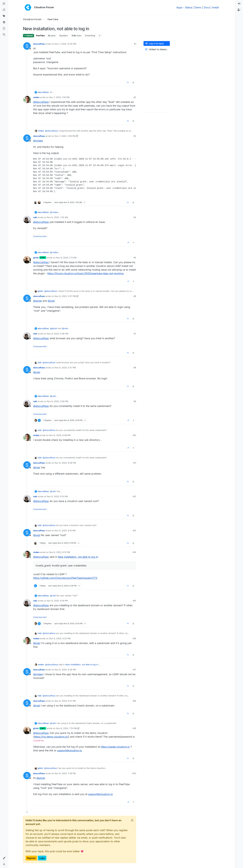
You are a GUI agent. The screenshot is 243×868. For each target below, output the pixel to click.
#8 (135, 368)
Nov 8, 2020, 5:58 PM (58, 401)
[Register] (239, 10)
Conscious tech (40, 236)
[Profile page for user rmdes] (27, 99)
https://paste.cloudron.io (115, 747)
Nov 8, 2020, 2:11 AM (66, 258)
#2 (135, 97)
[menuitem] (239, 4)
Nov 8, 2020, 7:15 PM (66, 728)
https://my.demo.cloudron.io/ (51, 737)
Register (31, 858)
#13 (134, 530)
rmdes (36, 97)
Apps (179, 7)
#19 (134, 728)
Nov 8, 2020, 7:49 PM (65, 773)
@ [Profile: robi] (51, 301)
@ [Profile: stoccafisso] (41, 102)
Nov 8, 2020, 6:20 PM (60, 638)
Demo (198, 7)
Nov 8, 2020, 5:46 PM (58, 334)
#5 (135, 258)
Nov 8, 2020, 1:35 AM (57, 217)
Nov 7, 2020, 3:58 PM (65, 136)
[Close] (132, 820)
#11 (135, 463)
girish (36, 258)
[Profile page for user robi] (27, 219)
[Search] (4, 35)
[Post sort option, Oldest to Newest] (157, 49)
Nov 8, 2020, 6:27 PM (65, 701)
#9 (135, 401)
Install (215, 7)
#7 (135, 334)
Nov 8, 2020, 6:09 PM (65, 463)
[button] (4, 858)
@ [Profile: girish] (38, 301)
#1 (135, 44)
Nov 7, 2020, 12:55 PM (65, 44)
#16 (134, 638)
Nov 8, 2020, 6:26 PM (65, 670)
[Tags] (4, 16)
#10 (134, 435)
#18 (134, 701)
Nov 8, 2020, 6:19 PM (57, 601)
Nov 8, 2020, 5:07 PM (65, 296)
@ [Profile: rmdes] (38, 141)
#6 (135, 296)
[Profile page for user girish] (27, 260)
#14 (134, 552)
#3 (135, 136)
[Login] (239, 4)
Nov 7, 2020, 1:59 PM (59, 97)
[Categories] (4, 4)
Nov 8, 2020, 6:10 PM (57, 496)
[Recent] (4, 10)
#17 (135, 670)
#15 (134, 601)
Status (189, 7)
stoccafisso (39, 44)
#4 (135, 217)
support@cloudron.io (70, 750)
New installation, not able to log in (78, 557)
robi (35, 217)
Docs (207, 7)
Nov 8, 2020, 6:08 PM (60, 435)
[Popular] (4, 22)
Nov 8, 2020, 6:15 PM (60, 552)
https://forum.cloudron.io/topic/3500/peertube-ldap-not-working (85, 273)
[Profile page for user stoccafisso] (27, 46)
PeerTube (40, 36)
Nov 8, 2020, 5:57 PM (65, 368)
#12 (134, 496)
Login (42, 858)
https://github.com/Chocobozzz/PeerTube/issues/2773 (65, 578)
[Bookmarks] (4, 28)
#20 (134, 773)
